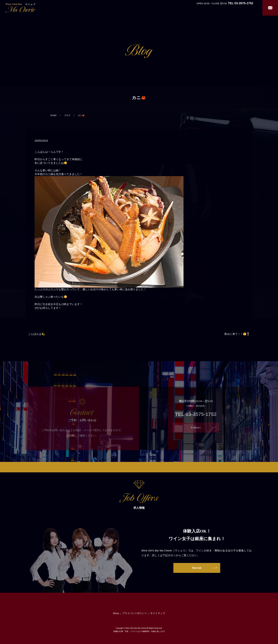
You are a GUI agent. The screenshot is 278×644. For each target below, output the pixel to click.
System (212, 8)
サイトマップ (158, 613)
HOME (53, 115)
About (195, 8)
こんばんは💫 (37, 334)
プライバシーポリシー (135, 613)
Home (182, 8)
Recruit (249, 8)
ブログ (67, 115)
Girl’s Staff (229, 8)
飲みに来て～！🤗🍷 (237, 334)
